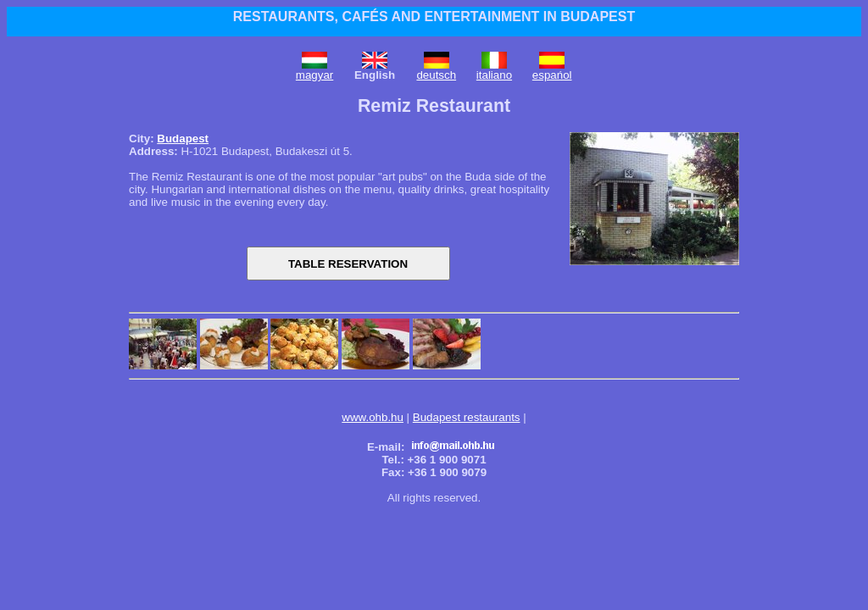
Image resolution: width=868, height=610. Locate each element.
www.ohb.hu (373, 417)
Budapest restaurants (467, 417)
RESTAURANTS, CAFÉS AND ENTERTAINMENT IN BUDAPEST (434, 17)
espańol (552, 75)
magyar (314, 75)
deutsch (436, 75)
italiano (494, 75)
